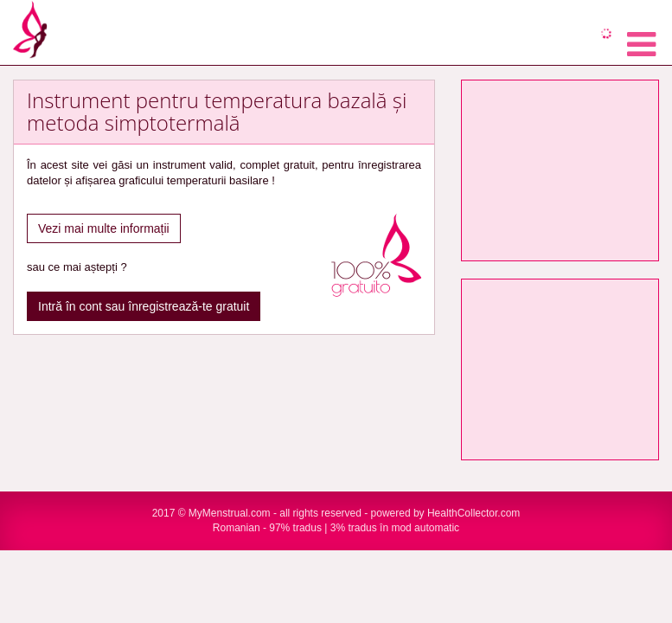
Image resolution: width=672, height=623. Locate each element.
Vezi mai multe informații (104, 228)
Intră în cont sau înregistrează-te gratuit (144, 306)
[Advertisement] (560, 170)
